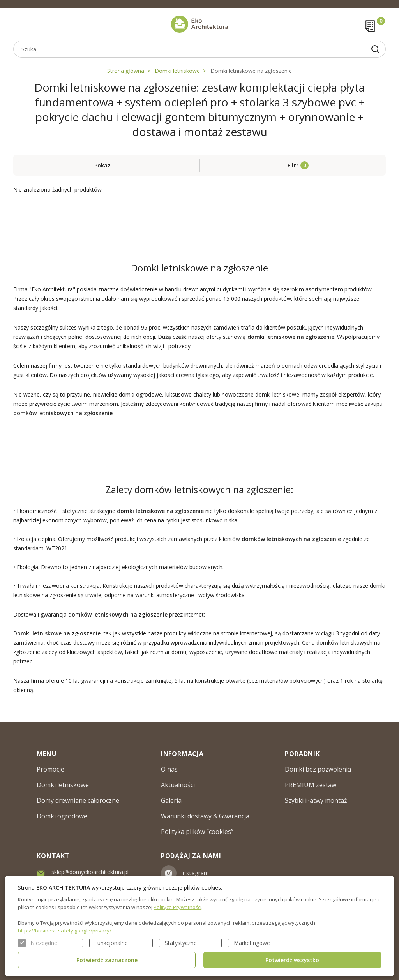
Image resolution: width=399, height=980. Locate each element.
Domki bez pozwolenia (318, 769)
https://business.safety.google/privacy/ (65, 931)
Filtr (293, 165)
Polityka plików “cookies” (197, 832)
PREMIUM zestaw (311, 785)
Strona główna (126, 71)
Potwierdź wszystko (292, 960)
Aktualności (178, 785)
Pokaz (102, 165)
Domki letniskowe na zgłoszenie (251, 71)
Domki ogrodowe (62, 816)
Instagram (195, 873)
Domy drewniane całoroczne (78, 800)
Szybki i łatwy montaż (316, 800)
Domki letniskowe (177, 71)
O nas (169, 769)
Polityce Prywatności (177, 907)
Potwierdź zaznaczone (107, 960)
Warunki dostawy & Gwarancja (205, 816)
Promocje (50, 769)
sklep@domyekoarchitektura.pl (90, 872)
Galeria (171, 800)
